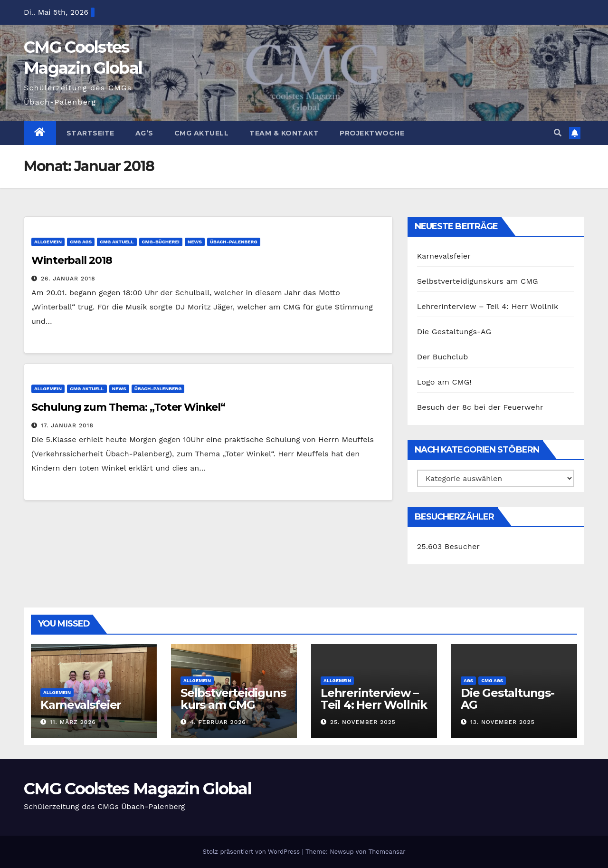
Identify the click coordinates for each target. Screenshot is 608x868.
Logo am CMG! (444, 382)
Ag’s (144, 133)
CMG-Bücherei (161, 242)
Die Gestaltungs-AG (454, 332)
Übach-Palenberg (234, 242)
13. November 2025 (503, 722)
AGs (468, 680)
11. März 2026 (73, 722)
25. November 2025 (363, 722)
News (195, 242)
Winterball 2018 (72, 260)
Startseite (90, 133)
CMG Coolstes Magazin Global (138, 789)
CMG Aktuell (202, 133)
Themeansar (387, 852)
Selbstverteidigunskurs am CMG (478, 281)
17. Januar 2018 (67, 425)
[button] (558, 133)
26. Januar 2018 (68, 279)
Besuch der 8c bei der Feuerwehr (480, 407)
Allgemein (48, 242)
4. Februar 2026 (218, 722)
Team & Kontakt (284, 133)
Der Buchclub (443, 357)
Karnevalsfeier (444, 256)
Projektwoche (372, 133)
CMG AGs (81, 242)
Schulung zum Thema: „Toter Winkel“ (128, 407)
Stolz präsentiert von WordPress (252, 852)
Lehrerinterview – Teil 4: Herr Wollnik (488, 306)
